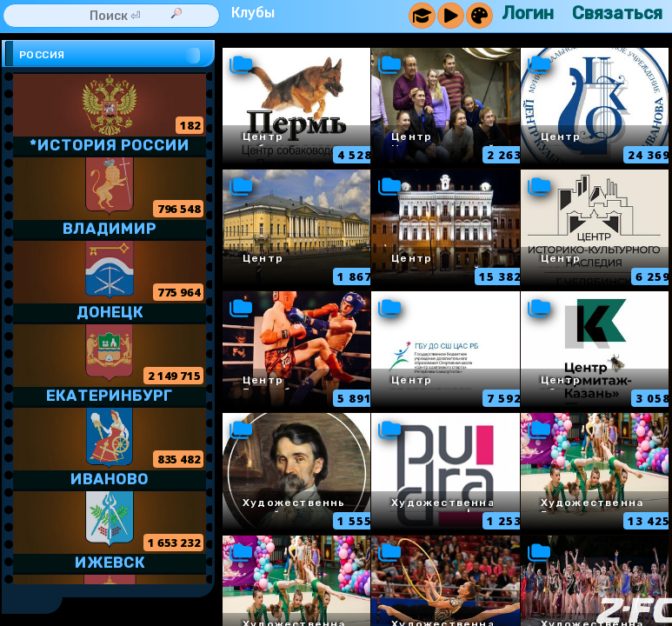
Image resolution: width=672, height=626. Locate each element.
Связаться (617, 13)
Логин (528, 13)
